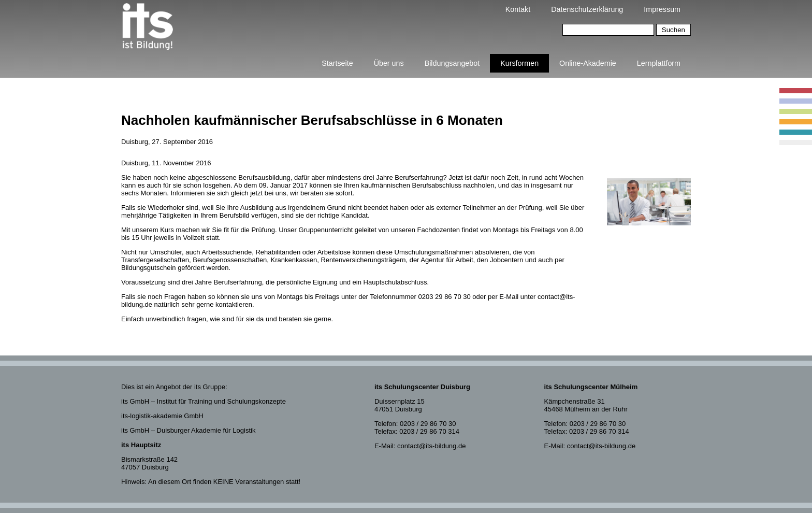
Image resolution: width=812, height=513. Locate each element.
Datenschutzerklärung (587, 9)
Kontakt (518, 9)
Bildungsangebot (452, 63)
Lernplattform (659, 63)
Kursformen (519, 63)
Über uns (389, 63)
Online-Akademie (588, 63)
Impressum (662, 9)
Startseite (337, 63)
